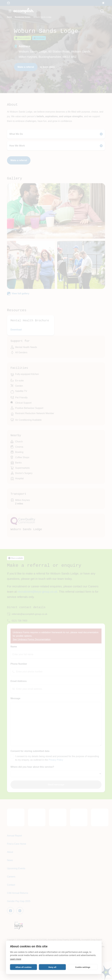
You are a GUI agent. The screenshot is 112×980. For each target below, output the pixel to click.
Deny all (52, 967)
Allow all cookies (24, 967)
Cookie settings (83, 967)
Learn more (16, 959)
